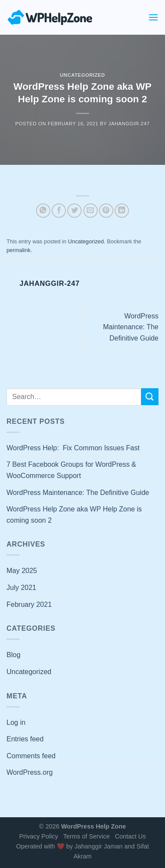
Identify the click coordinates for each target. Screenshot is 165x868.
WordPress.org (30, 772)
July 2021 (21, 588)
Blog (13, 655)
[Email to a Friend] (91, 211)
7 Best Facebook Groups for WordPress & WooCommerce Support (71, 470)
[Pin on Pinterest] (106, 211)
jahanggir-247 (129, 124)
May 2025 (22, 571)
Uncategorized (82, 75)
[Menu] (153, 17)
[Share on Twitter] (74, 211)
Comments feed (31, 756)
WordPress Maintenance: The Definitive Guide (131, 327)
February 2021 (29, 604)
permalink (18, 250)
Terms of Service (86, 836)
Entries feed (25, 739)
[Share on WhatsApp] (43, 211)
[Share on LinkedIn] (122, 211)
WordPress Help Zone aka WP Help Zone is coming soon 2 (74, 515)
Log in (16, 722)
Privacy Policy (39, 836)
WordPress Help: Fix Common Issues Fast (73, 448)
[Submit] (150, 397)
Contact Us (130, 836)
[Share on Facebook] (59, 211)
